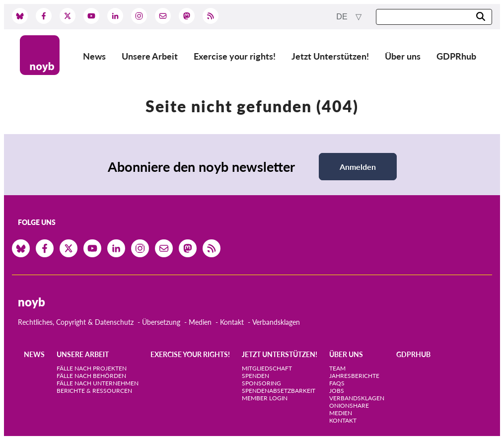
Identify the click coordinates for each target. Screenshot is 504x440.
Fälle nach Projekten (92, 368)
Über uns (403, 56)
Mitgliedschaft (267, 368)
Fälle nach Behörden (91, 376)
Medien (200, 322)
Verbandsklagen (276, 322)
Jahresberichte (354, 376)
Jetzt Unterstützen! (330, 56)
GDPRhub (456, 56)
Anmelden (358, 167)
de (343, 17)
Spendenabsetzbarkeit (279, 391)
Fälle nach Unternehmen (98, 383)
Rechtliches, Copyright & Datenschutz (76, 322)
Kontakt (232, 322)
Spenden (255, 376)
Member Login (265, 398)
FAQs (337, 383)
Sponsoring (261, 383)
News (94, 56)
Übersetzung (161, 322)
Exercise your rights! (235, 56)
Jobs (337, 391)
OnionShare (349, 405)
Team (337, 368)
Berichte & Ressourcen (94, 391)
